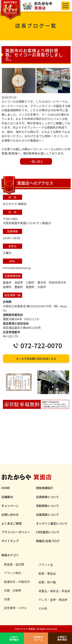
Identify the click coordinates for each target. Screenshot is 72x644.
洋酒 (7, 599)
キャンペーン (10, 506)
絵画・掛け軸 (47, 582)
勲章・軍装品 (47, 574)
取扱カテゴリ (10, 555)
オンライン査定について (52, 523)
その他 (43, 608)
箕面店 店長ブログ (48, 541)
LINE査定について (48, 532)
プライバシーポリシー (16, 532)
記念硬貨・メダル (16, 608)
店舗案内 (7, 497)
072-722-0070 (41, 346)
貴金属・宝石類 (14, 564)
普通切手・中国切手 (17, 582)
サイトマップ (10, 541)
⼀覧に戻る (36, 161)
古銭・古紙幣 (13, 590)
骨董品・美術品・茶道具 (54, 591)
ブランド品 (46, 565)
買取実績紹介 (45, 488)
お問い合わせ (10, 515)
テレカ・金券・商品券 (53, 600)
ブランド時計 (13, 573)
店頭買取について (48, 497)
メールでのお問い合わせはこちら (36, 359)
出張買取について (48, 515)
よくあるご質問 (12, 523)
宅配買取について (48, 506)
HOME (6, 488)
